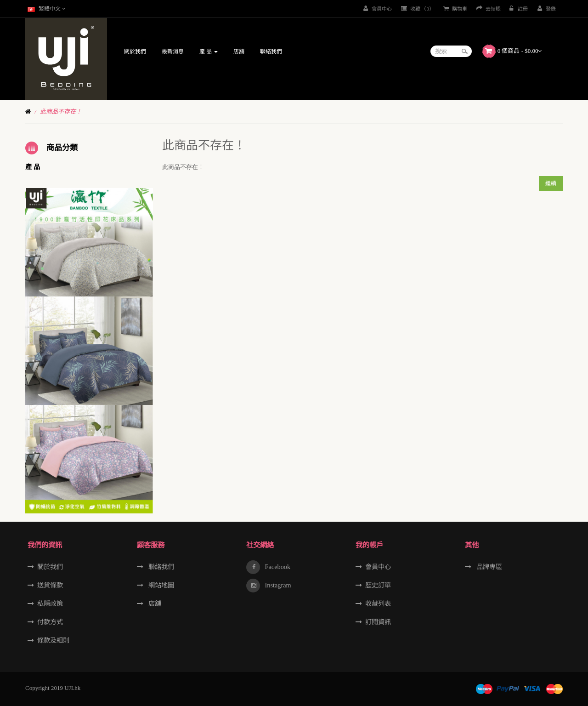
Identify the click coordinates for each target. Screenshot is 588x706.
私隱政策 (50, 604)
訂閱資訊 (378, 622)
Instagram (277, 585)
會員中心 (378, 567)
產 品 (33, 167)
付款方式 (50, 622)
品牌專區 (488, 567)
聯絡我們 (160, 567)
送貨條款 (50, 585)
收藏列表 (378, 604)
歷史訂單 (378, 585)
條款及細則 (53, 640)
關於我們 (50, 567)
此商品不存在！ (61, 111)
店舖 (154, 604)
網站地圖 (160, 585)
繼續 (551, 183)
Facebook (277, 567)
